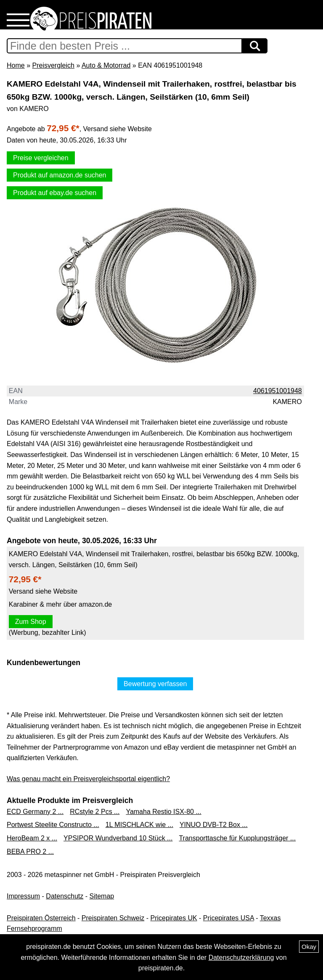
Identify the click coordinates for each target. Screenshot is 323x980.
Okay (309, 947)
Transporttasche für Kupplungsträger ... (237, 838)
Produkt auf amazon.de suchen (60, 175)
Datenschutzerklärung (241, 958)
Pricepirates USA (229, 918)
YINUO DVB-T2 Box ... (214, 825)
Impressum (23, 896)
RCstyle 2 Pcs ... (95, 812)
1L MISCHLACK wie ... (139, 825)
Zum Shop (31, 622)
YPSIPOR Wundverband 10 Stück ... (118, 838)
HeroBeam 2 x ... (32, 838)
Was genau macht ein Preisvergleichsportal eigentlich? (88, 779)
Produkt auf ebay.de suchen (55, 193)
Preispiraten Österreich (41, 918)
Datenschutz (65, 896)
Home (16, 65)
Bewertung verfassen (155, 684)
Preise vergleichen (41, 158)
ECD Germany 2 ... (35, 812)
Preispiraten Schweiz (113, 918)
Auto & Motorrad (106, 65)
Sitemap (102, 896)
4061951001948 (278, 391)
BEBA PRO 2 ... (30, 852)
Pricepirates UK (173, 918)
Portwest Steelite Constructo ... (53, 825)
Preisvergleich (53, 65)
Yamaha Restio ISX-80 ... (163, 812)
